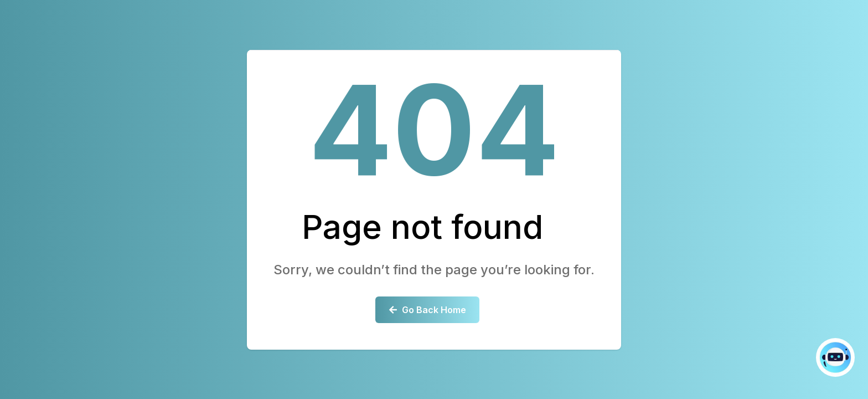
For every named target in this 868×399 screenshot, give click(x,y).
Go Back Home (427, 310)
